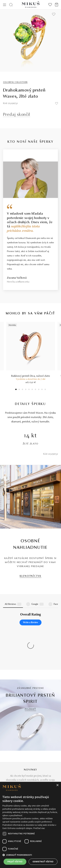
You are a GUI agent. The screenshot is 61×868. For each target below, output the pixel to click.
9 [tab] (42, 390)
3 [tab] (22, 390)
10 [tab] (45, 390)
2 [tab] (19, 390)
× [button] (57, 785)
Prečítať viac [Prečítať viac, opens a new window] (39, 828)
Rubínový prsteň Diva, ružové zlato (31, 376)
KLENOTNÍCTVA (31, 576)
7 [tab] (35, 390)
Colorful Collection (15, 82)
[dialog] (30, 825)
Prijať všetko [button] (15, 862)
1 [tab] (16, 390)
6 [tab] (32, 390)
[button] (30, 855)
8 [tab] (39, 390)
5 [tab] (29, 390)
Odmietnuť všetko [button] (43, 862)
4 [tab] (26, 390)
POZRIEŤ (31, 648)
